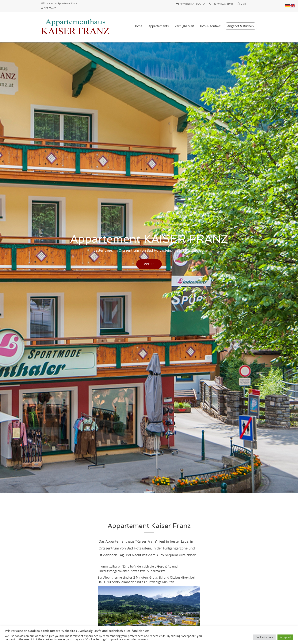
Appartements (159, 26)
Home (138, 26)
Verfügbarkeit (184, 26)
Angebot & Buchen (241, 26)
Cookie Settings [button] (264, 637)
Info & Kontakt (210, 26)
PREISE (149, 264)
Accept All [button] (285, 637)
